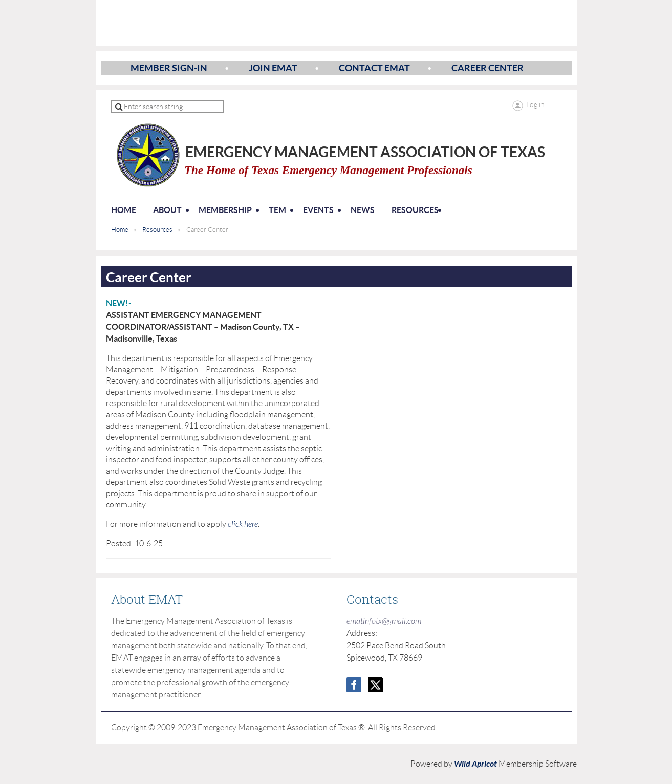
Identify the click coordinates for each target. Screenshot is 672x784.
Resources (157, 230)
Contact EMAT (374, 68)
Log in (535, 104)
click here (243, 524)
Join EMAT (273, 68)
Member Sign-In (169, 68)
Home (120, 230)
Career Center (487, 68)
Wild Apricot (475, 764)
